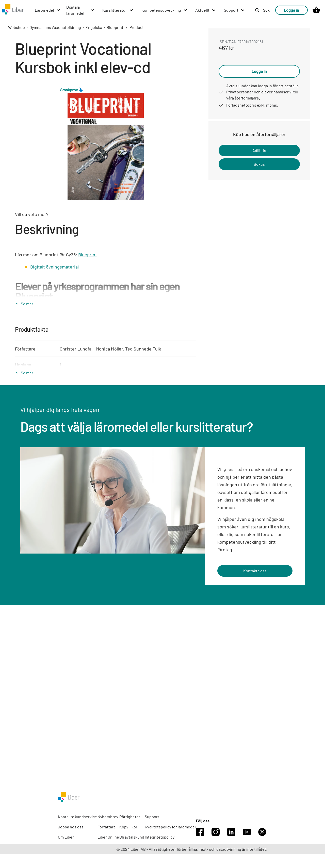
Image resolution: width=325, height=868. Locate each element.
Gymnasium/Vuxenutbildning (55, 27)
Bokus (259, 164)
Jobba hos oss (71, 827)
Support (152, 817)
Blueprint (115, 27)
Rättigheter (130, 817)
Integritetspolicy (160, 837)
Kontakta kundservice (77, 817)
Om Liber (66, 837)
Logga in (291, 10)
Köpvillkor (128, 827)
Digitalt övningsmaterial (54, 267)
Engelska (94, 27)
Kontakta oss (255, 571)
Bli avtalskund (132, 837)
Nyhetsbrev (108, 817)
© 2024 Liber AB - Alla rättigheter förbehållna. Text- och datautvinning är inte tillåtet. (192, 849)
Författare (107, 827)
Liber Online (108, 837)
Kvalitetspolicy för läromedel (170, 827)
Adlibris (259, 150)
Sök (266, 10)
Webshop (17, 27)
